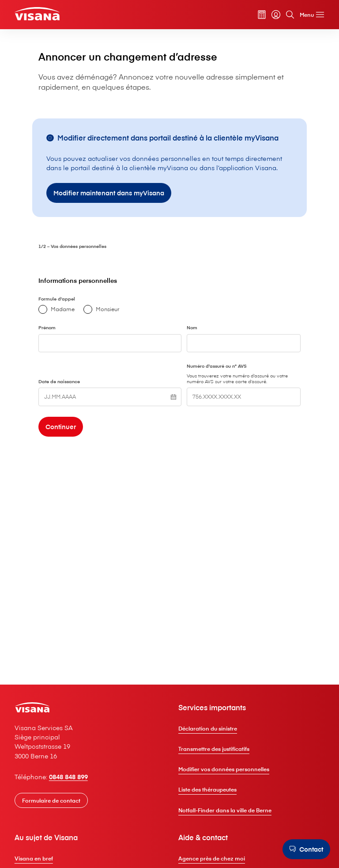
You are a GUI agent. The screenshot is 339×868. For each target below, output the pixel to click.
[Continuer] (100, 497)
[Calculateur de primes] (256, 15)
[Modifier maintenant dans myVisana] (134, 254)
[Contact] (305, 849)
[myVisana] (271, 15)
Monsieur (139, 373)
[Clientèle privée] (43, 15)
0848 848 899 (75, 838)
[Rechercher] (285, 15)
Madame (94, 373)
